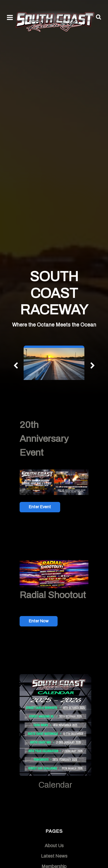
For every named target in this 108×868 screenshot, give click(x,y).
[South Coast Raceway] (54, 21)
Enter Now (39, 621)
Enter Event (40, 507)
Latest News (54, 856)
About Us (54, 846)
